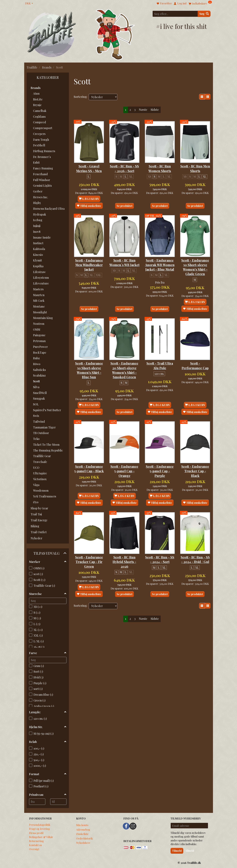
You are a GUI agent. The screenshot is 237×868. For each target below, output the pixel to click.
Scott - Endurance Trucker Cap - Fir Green (89, 567)
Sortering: (81, 97)
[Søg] (204, 14)
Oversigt (34, 849)
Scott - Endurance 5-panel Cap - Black (89, 474)
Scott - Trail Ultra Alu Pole (160, 364)
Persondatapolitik (40, 825)
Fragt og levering (39, 829)
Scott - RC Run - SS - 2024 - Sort (160, 563)
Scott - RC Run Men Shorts (195, 164)
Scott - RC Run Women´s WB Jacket (124, 260)
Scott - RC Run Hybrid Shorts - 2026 (124, 565)
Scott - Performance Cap (195, 367)
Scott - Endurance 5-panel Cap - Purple (160, 476)
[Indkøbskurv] (200, 3)
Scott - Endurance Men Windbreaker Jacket (89, 262)
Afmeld (190, 851)
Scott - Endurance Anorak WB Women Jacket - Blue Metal (160, 264)
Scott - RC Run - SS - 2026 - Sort (124, 164)
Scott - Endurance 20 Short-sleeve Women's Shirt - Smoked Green (124, 371)
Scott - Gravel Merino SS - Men (89, 164)
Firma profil (36, 833)
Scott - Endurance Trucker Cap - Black (195, 476)
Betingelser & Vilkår (41, 837)
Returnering (36, 841)
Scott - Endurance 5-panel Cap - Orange (124, 476)
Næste (143, 110)
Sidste (155, 110)
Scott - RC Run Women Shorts (160, 164)
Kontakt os (35, 845)
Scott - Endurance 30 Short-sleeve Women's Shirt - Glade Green (195, 264)
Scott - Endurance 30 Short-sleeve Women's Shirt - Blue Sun (89, 371)
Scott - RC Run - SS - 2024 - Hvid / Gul (195, 565)
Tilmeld (177, 851)
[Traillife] (52, 34)
